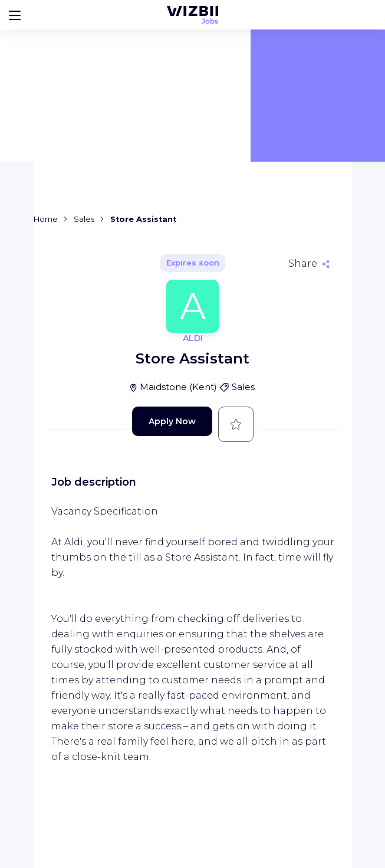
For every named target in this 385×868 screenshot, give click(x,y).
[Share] (309, 264)
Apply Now (172, 421)
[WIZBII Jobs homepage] (192, 15)
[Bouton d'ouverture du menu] (15, 15)
